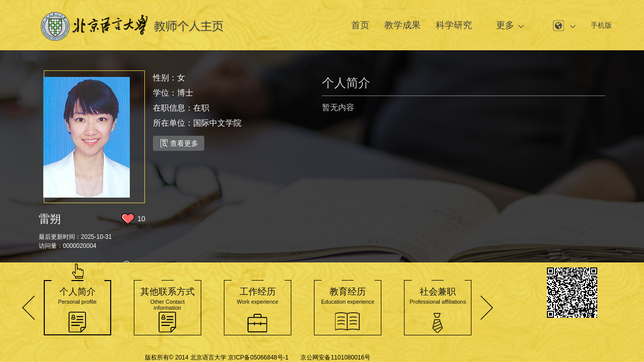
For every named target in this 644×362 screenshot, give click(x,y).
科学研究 (454, 25)
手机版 (601, 25)
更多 (505, 25)
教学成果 (403, 25)
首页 (360, 25)
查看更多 (179, 143)
